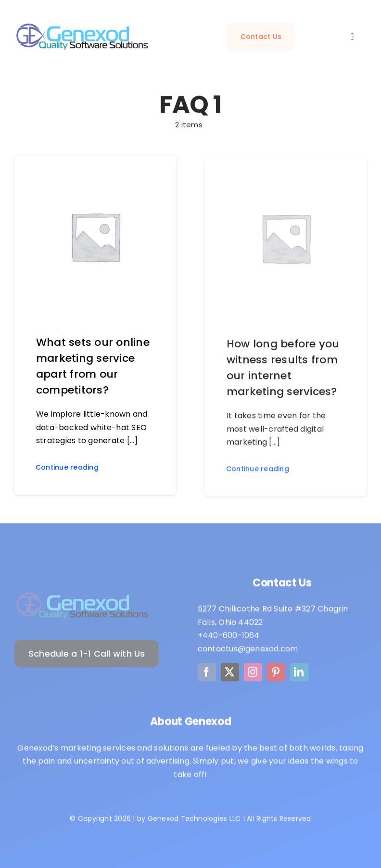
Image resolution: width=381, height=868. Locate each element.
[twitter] (230, 674)
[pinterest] (276, 674)
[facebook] (207, 674)
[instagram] (253, 674)
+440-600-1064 (229, 638)
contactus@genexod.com (248, 651)
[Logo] (82, 597)
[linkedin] (299, 674)
